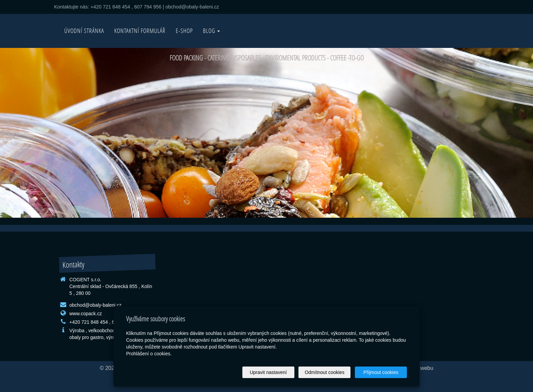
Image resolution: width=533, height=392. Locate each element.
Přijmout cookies (381, 372)
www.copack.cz (86, 314)
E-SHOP (184, 31)
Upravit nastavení (268, 372)
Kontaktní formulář (140, 31)
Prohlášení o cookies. (149, 354)
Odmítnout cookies (325, 372)
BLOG (211, 31)
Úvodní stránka (84, 31)
